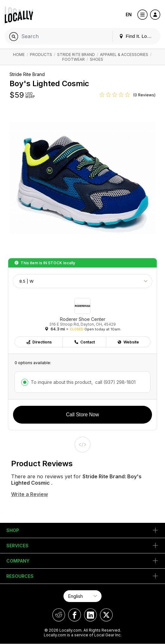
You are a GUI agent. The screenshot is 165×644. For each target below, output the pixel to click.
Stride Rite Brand (76, 55)
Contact (84, 342)
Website (128, 342)
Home (19, 55)
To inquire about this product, (83, 382)
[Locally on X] (106, 615)
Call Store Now (82, 415)
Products (41, 55)
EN (129, 14)
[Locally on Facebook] (75, 615)
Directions (39, 342)
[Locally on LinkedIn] (90, 615)
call (115, 382)
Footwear (73, 59)
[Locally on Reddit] (59, 615)
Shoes (96, 59)
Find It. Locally (138, 36)
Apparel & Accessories (124, 55)
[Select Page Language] (82, 596)
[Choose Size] (82, 281)
